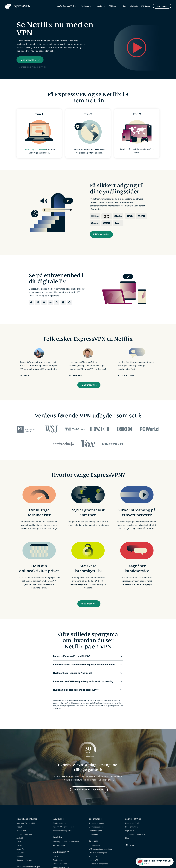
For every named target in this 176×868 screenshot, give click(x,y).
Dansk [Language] (147, 6)
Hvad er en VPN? (132, 826)
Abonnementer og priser (62, 833)
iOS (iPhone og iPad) (25, 837)
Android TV (21, 859)
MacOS (19, 830)
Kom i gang (162, 6)
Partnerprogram (95, 833)
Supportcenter (95, 848)
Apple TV (20, 852)
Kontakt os (93, 859)
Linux (19, 845)
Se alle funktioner (60, 826)
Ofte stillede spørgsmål (98, 855)
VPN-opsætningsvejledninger (101, 852)
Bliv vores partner (96, 830)
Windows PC (22, 833)
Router (19, 848)
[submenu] (76, 6)
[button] (86, 658)
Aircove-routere (59, 848)
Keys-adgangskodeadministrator (66, 845)
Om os (55, 859)
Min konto (134, 6)
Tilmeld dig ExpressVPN (35, 149)
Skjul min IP (130, 833)
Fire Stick (20, 855)
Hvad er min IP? (132, 830)
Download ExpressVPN (26, 826)
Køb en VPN (94, 863)
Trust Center (58, 863)
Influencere (93, 837)
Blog (125, 6)
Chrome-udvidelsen (24, 863)
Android (20, 841)
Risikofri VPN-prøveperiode (64, 830)
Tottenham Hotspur (97, 826)
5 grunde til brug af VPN (135, 837)
